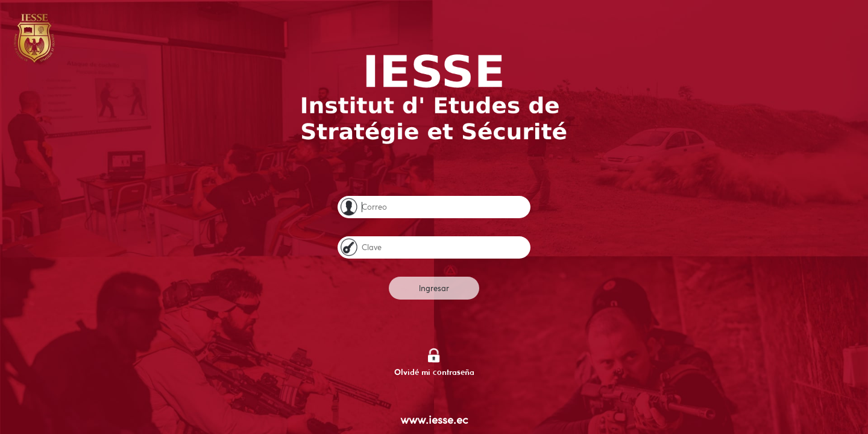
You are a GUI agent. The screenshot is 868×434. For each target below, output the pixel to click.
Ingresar (434, 288)
